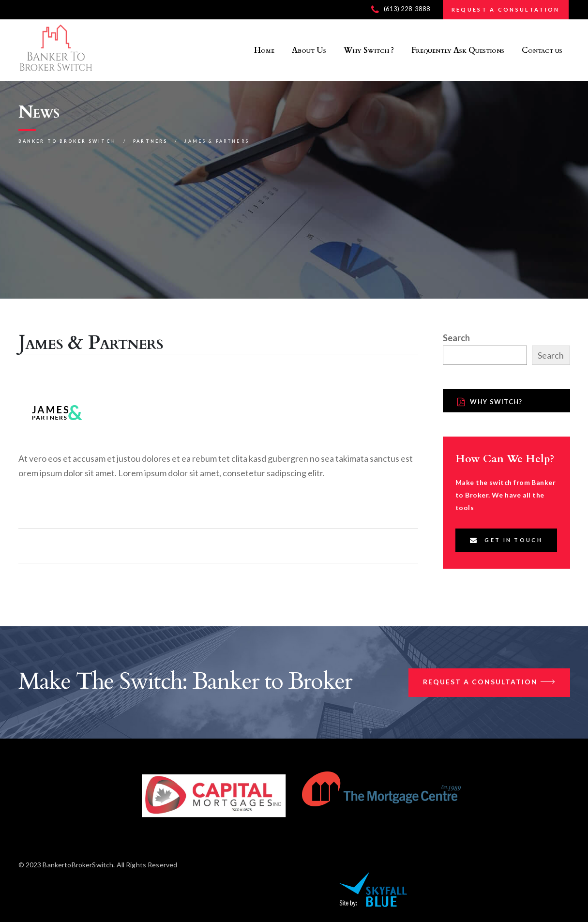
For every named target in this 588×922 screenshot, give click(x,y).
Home (264, 50)
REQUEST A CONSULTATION (506, 9)
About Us (309, 50)
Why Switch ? (369, 50)
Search (456, 338)
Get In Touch (506, 540)
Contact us (542, 50)
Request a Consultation (489, 683)
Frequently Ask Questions (458, 50)
